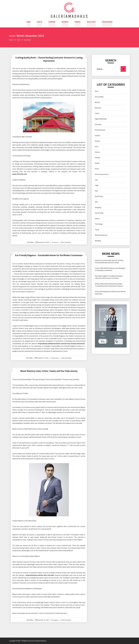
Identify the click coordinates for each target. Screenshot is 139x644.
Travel (97, 230)
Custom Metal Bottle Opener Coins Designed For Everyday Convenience (110, 269)
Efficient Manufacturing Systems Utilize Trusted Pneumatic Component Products (109, 285)
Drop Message (107, 22)
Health (40, 22)
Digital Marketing (101, 119)
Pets (97, 191)
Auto (97, 91)
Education (98, 124)
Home (29, 22)
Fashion (98, 136)
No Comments (66, 242)
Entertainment (100, 130)
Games (97, 152)
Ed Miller (31, 242)
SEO (96, 202)
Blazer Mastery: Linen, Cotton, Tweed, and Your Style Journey (49, 371)
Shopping (52, 22)
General (55, 242)
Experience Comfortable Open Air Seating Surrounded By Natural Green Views (109, 262)
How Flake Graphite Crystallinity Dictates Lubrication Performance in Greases (109, 277)
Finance (78, 22)
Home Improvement (102, 174)
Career (97, 113)
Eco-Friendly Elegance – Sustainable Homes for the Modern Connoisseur (49, 255)
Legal (97, 185)
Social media (99, 213)
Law (96, 180)
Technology (99, 224)
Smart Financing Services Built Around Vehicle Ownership (110, 293)
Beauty (97, 102)
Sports (97, 219)
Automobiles (99, 97)
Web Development (101, 235)
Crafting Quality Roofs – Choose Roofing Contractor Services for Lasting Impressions (49, 59)
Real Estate (91, 22)
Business (65, 22)
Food (97, 147)
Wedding (98, 241)
